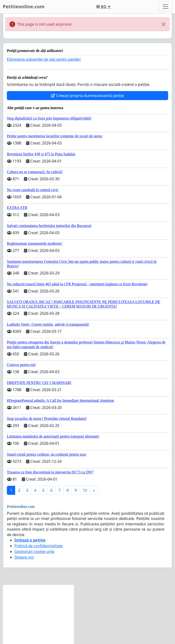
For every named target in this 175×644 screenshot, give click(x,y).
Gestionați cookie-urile (34, 551)
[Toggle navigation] (166, 7)
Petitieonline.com (24, 7)
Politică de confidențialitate (39, 546)
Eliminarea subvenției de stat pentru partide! (44, 59)
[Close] (164, 24)
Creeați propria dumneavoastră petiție (87, 96)
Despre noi (24, 557)
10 (85, 490)
